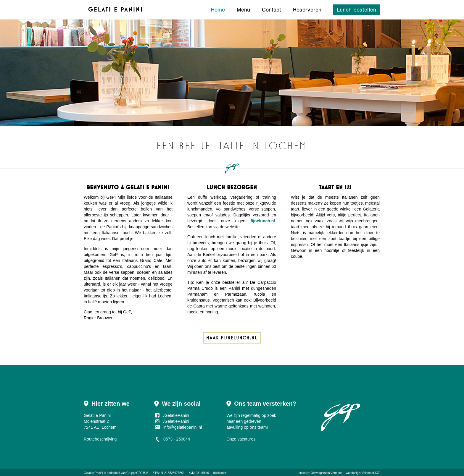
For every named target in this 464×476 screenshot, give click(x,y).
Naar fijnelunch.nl (232, 338)
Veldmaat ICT (371, 473)
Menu (243, 10)
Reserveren (307, 10)
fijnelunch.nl (263, 221)
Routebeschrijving (100, 439)
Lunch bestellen (356, 10)
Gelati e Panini (93, 473)
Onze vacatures (241, 439)
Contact (272, 10)
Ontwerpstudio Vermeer (326, 473)
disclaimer (220, 473)
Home (218, 10)
